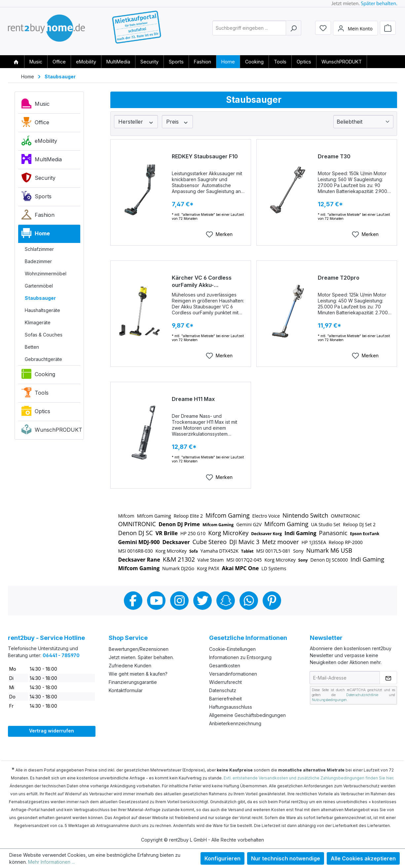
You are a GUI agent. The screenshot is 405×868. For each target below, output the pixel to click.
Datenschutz (223, 690)
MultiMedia (42, 161)
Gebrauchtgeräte (43, 359)
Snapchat (226, 601)
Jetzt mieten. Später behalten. (141, 657)
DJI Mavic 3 (244, 542)
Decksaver (176, 542)
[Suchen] (294, 31)
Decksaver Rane (139, 560)
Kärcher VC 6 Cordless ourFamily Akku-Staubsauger (202, 281)
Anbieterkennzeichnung (235, 723)
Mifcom (126, 516)
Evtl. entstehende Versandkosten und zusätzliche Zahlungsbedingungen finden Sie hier (308, 778)
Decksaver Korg (266, 534)
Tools (35, 394)
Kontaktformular (126, 690)
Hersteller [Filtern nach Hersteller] (136, 122)
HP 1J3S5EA (314, 542)
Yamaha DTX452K (220, 551)
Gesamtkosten (225, 666)
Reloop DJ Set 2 (359, 524)
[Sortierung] (363, 122)
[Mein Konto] (355, 31)
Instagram (179, 601)
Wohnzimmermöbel (46, 274)
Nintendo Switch (305, 515)
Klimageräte (38, 322)
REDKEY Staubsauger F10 (205, 156)
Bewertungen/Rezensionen (139, 649)
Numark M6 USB (329, 550)
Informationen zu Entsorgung (240, 657)
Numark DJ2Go (178, 568)
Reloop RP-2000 (346, 542)
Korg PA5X (208, 568)
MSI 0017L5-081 (274, 551)
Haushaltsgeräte (42, 310)
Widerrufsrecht (225, 682)
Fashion (38, 216)
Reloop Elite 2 (188, 516)
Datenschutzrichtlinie (362, 695)
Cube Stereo (209, 542)
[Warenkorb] (388, 30)
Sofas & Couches (44, 335)
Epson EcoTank (365, 534)
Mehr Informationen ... (51, 862)
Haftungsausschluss (231, 707)
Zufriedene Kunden (130, 666)
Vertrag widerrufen (52, 731)
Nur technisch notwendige (286, 858)
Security (38, 179)
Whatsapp (249, 601)
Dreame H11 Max (193, 399)
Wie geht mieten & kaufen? (138, 674)
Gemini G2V (249, 524)
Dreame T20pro (339, 278)
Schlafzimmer (39, 249)
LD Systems (274, 568)
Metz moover (280, 542)
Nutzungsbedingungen (329, 700)
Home (36, 235)
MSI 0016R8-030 (136, 551)
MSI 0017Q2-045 (244, 560)
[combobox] (249, 31)
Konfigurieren (222, 858)
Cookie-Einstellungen (232, 649)
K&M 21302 (179, 559)
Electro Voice (266, 516)
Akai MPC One (240, 568)
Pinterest (272, 601)
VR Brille (167, 533)
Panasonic (333, 533)
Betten (32, 347)
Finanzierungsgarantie (133, 682)
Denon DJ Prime (179, 524)
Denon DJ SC (136, 533)
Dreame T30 (334, 156)
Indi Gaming (300, 533)
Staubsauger (40, 298)
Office (35, 124)
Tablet (247, 551)
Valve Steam (211, 560)
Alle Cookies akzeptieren (363, 858)
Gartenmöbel (39, 286)
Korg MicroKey (228, 533)
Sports (37, 198)
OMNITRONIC (346, 516)
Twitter (202, 601)
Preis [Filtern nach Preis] (177, 122)
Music (36, 105)
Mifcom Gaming (154, 516)
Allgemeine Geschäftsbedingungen (247, 715)
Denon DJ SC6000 (329, 560)
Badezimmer (38, 261)
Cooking (38, 375)
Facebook (133, 601)
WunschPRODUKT (51, 431)
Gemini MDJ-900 (139, 542)
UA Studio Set (326, 524)
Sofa (194, 551)
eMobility (39, 142)
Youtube (156, 601)
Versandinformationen (233, 674)
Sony (298, 551)
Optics (36, 413)
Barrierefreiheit (225, 699)
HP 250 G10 (193, 533)
